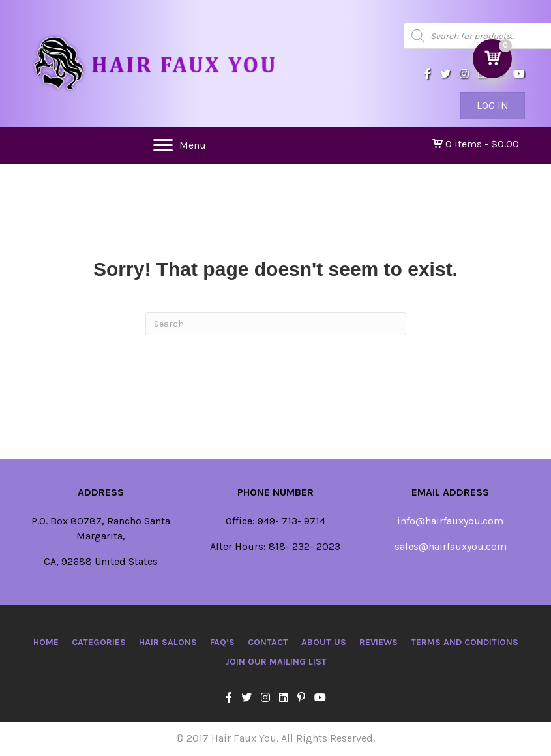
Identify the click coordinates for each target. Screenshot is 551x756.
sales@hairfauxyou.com (451, 546)
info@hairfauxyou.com (450, 521)
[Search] (276, 324)
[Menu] (180, 145)
